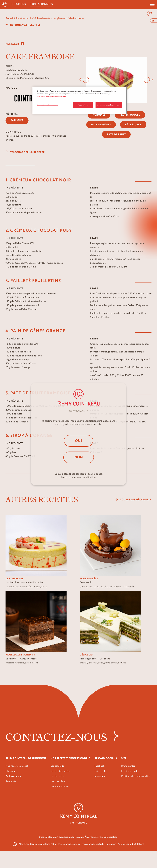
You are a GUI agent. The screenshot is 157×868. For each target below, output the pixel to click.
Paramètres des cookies (48, 105)
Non (79, 457)
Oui (78, 441)
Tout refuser (83, 105)
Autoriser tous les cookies (109, 105)
